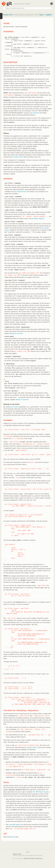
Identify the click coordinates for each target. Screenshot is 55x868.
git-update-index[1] (38, 219)
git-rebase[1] (35, 113)
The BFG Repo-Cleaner (41, 792)
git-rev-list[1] (14, 407)
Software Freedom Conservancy (33, 859)
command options (15, 824)
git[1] (13, 837)
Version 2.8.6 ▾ (8, 15)
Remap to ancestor (16, 333)
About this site (17, 854)
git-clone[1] (33, 747)
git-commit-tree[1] (17, 157)
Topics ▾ (42, 15)
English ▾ (49, 15)
